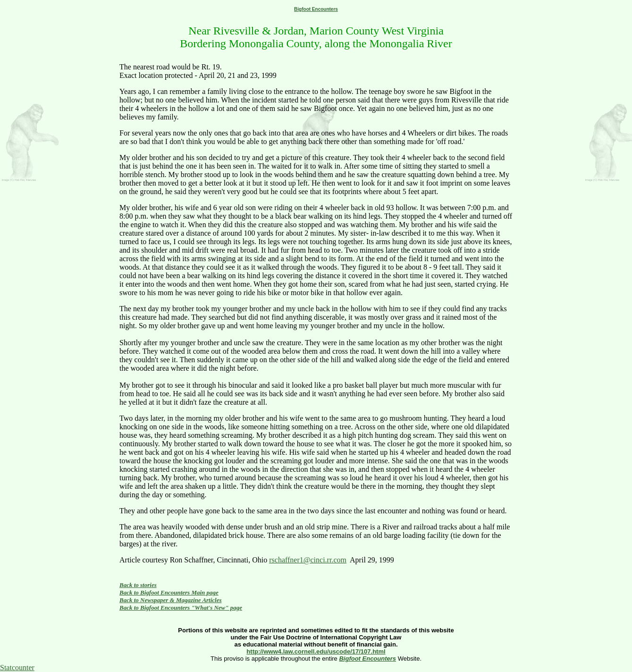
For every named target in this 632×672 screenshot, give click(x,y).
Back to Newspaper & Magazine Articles (171, 600)
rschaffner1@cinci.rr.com (308, 560)
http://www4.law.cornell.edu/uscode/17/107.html (316, 651)
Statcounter (17, 668)
